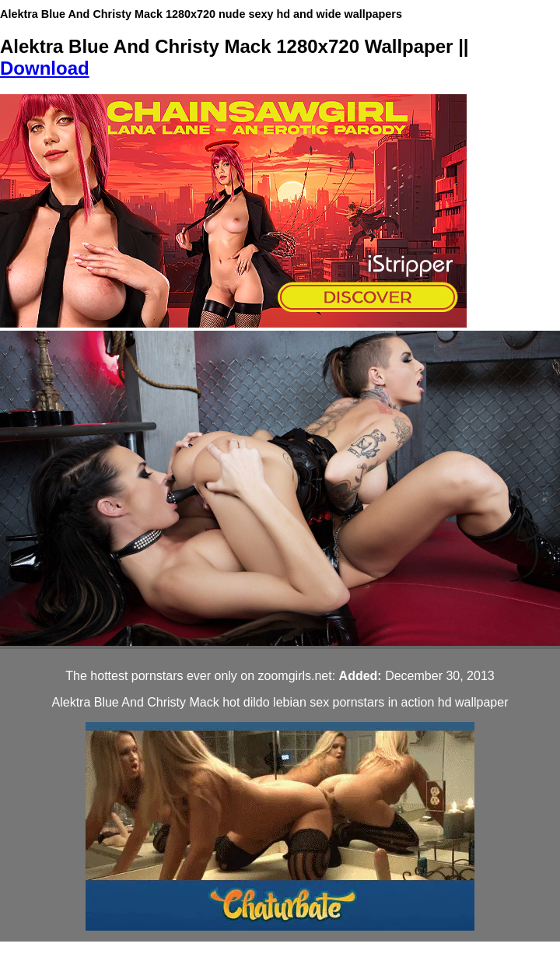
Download (45, 68)
